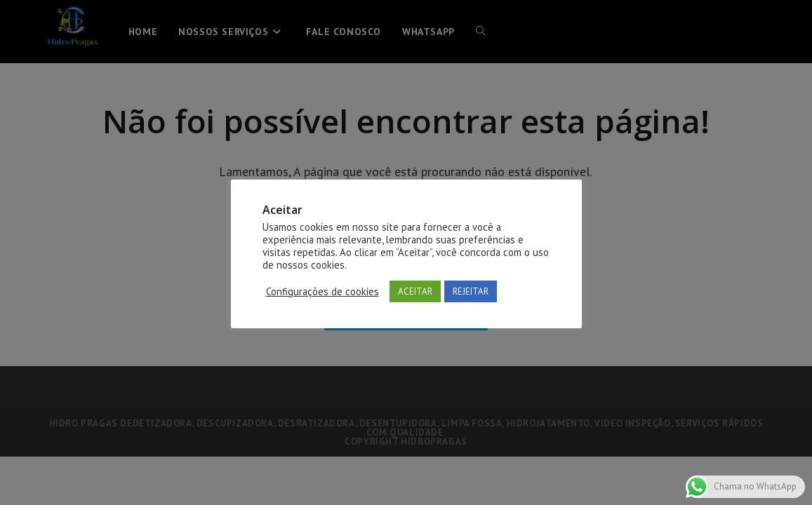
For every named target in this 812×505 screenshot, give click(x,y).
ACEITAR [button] (415, 291)
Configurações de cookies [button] (322, 292)
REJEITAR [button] (471, 291)
